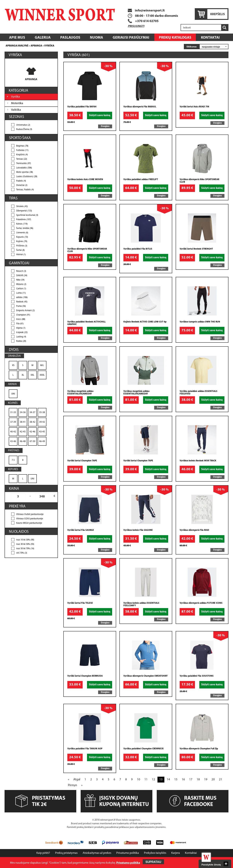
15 (176, 780)
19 (206, 780)
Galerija (43, 38)
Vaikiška (16, 110)
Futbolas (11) (22, 150)
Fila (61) (20, 324)
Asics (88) (21, 319)
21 (221, 780)
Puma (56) (21, 306)
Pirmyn (72, 785)
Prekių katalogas (175, 38)
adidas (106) (22, 297)
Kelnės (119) (22, 224)
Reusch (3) (21, 271)
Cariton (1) (21, 289)
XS (13, 365)
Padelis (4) (21, 181)
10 (139, 780)
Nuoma (96, 38)
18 (198, 780)
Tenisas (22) (22, 159)
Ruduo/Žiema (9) (24, 129)
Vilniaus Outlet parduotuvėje (30, 514)
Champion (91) (23, 315)
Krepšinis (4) (22, 155)
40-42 (13, 432)
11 (146, 780)
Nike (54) (20, 280)
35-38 (42, 412)
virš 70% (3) (22, 553)
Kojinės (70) (22, 242)
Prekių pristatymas (66, 853)
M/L (42, 365)
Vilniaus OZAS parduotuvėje (30, 519)
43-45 (42, 432)
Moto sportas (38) (25, 172)
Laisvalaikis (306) (24, 168)
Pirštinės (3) (22, 246)
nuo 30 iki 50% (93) (25, 544)
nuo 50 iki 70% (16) (25, 549)
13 (161, 780)
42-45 (23, 432)
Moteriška (17, 103)
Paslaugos (70, 38)
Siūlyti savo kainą (100, 115)
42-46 (32, 432)
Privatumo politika (128, 853)
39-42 (42, 422)
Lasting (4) (21, 337)
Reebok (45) (22, 302)
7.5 (13, 460)
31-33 (13, 412)
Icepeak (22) (22, 332)
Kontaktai (210, 38)
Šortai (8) (20, 250)
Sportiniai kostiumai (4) (27, 215)
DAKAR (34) (22, 276)
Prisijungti (136, 26)
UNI (13, 394)
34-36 (23, 412)
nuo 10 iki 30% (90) (25, 540)
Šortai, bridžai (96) (25, 228)
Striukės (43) (22, 207)
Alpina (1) (21, 328)
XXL (32, 375)
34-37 (32, 412)
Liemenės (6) (22, 233)
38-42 (32, 422)
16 (183, 780)
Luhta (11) (21, 293)
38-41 (23, 422)
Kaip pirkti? (43, 853)
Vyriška (49, 46)
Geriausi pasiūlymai (131, 38)
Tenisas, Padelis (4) (25, 190)
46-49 (42, 441)
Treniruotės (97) (24, 164)
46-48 (23, 441)
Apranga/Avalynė (17, 46)
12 (153, 780)
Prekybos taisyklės (155, 853)
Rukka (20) (21, 341)
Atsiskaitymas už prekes (97, 853)
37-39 (13, 422)
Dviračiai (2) (22, 185)
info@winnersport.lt (146, 11)
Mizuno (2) (21, 284)
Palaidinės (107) (24, 220)
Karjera (176, 853)
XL (23, 375)
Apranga (36, 46)
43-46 (13, 441)
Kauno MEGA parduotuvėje (29, 523)
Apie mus (17, 38)
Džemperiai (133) (24, 211)
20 (213, 780)
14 (168, 780)
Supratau (153, 862)
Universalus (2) (23, 125)
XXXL (42, 375)
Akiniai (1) (21, 255)
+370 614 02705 (147, 21)
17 (191, 780)
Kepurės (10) (22, 237)
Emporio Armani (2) (25, 311)
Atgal (77, 780)
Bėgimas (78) (22, 146)
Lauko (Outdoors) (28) (27, 177)
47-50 (32, 441)
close (226, 864)
